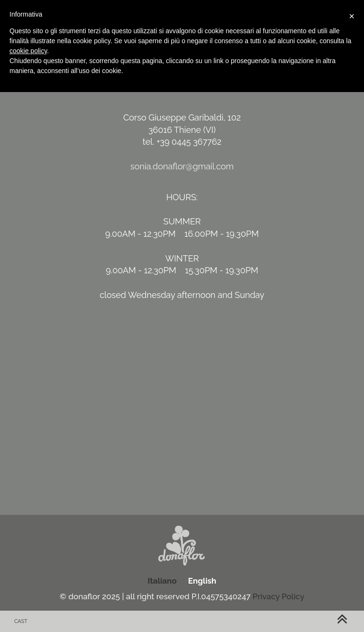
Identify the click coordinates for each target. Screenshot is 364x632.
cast (21, 621)
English (202, 581)
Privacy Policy (278, 596)
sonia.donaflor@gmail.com (182, 166)
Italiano (162, 581)
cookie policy (28, 51)
